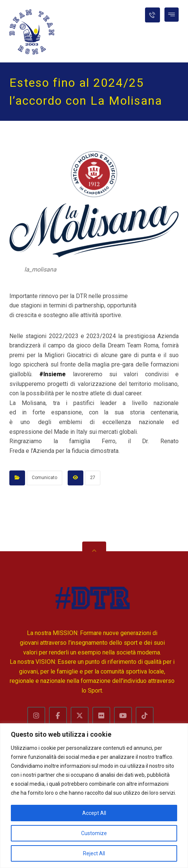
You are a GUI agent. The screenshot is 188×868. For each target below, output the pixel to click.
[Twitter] (80, 716)
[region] (94, 796)
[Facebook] (58, 716)
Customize (94, 833)
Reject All (94, 853)
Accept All (94, 813)
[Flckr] (101, 716)
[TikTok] (145, 716)
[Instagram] (36, 716)
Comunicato (44, 478)
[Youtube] (123, 716)
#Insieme (53, 374)
